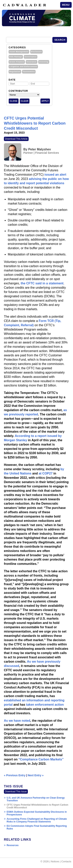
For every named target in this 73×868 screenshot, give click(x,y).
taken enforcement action (45, 705)
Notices (55, 861)
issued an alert (55, 175)
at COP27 (46, 473)
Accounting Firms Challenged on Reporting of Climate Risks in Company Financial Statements (37, 820)
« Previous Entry (15, 775)
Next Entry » (36, 775)
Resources (13, 845)
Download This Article (16, 139)
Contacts (66, 861)
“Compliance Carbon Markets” (41, 759)
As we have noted (17, 721)
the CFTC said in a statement (42, 283)
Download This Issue (16, 792)
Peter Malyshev (40, 149)
